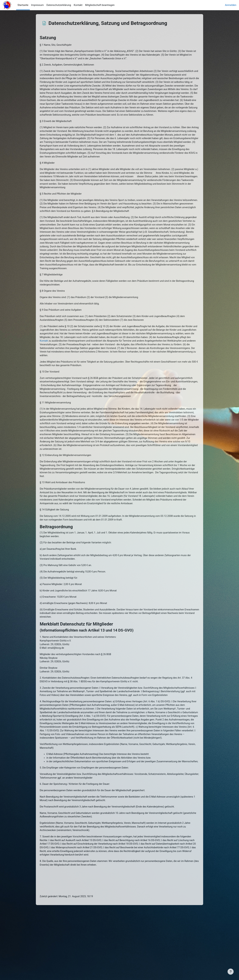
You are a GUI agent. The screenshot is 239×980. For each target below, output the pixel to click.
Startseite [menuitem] (23, 5)
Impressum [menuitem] (37, 5)
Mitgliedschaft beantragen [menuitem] (100, 5)
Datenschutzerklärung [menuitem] (59, 5)
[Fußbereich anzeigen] (231, 972)
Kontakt (117, 369)
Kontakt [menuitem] (78, 5)
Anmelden (231, 5)
